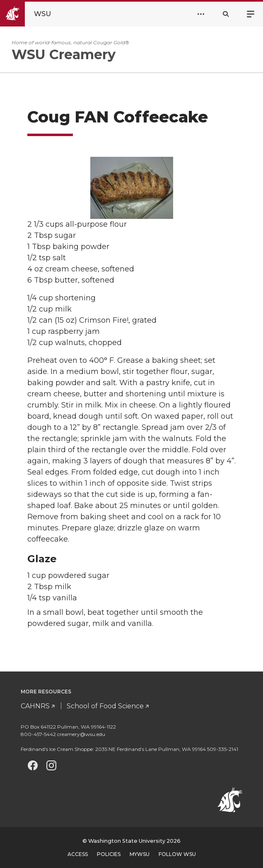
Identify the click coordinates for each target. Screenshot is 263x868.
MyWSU (140, 854)
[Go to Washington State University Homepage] (33, 14)
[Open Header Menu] (201, 14)
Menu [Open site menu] (251, 13)
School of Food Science (105, 706)
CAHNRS (35, 706)
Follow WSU (177, 854)
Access (78, 854)
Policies (109, 854)
